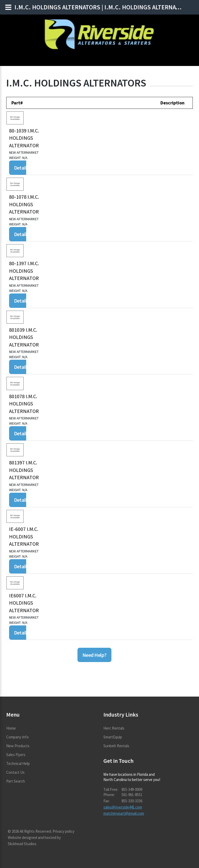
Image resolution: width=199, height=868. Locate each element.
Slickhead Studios (22, 844)
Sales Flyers (16, 755)
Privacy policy (63, 831)
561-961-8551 (132, 795)
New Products (18, 746)
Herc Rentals (114, 728)
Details (21, 168)
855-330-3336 (132, 801)
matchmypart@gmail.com (124, 813)
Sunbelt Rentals (116, 746)
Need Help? (94, 655)
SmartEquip (113, 737)
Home (11, 728)
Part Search (16, 781)
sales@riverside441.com (123, 807)
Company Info (17, 737)
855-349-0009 (132, 789)
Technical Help (18, 763)
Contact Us (15, 772)
